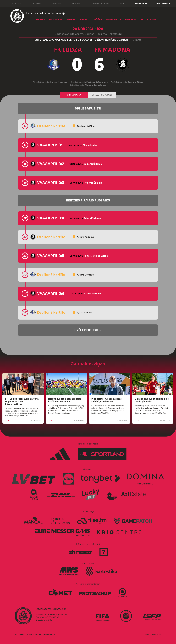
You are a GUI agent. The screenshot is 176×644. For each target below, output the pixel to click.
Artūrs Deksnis (85, 275)
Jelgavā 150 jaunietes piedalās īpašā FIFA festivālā (65, 400)
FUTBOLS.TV (141, 4)
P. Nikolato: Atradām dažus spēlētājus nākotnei (106, 400)
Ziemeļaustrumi (98, 3)
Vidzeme (34, 3)
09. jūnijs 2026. (110, 420)
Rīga (120, 3)
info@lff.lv (48, 620)
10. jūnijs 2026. (23, 420)
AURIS (159, 634)
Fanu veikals (163, 4)
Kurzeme (14, 3)
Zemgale (54, 3)
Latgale (74, 3)
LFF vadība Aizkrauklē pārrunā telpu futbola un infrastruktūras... (22, 401)
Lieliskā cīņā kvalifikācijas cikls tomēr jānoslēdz (152, 400)
